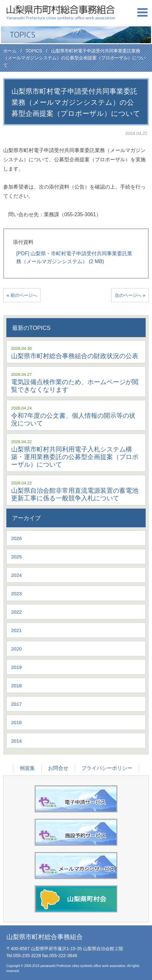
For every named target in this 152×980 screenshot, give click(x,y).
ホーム (10, 51)
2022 (16, 612)
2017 (16, 704)
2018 (16, 686)
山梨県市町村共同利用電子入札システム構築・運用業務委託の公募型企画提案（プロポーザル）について (75, 457)
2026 (16, 538)
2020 (16, 649)
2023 (16, 593)
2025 (16, 557)
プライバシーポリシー (107, 768)
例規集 (27, 768)
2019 (16, 667)
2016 (16, 722)
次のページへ (128, 295)
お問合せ (58, 768)
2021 (16, 630)
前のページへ (24, 295)
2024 (16, 575)
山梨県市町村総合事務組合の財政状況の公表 (75, 356)
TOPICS (34, 51)
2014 (16, 741)
